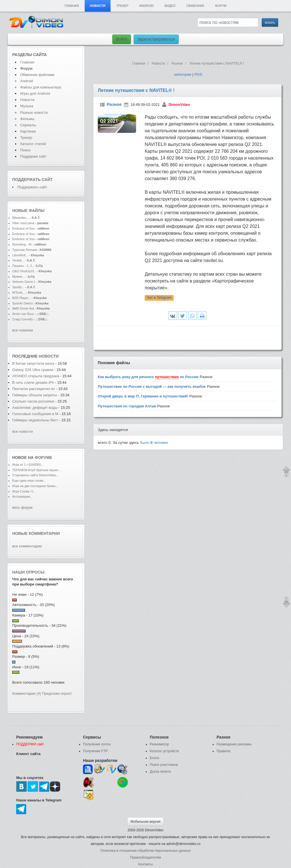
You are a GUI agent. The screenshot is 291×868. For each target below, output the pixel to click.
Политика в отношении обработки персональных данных (145, 851)
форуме (43, 457)
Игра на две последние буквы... (35, 486)
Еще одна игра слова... (29, 481)
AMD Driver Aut (23, 308)
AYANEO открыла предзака (36, 376)
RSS (198, 74)
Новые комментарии (36, 533)
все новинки (23, 330)
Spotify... (18, 287)
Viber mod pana (23, 223)
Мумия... (18, 277)
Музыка (27, 106)
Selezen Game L (24, 282)
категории (183, 74)
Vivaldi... (18, 260)
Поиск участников (164, 765)
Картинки (28, 131)
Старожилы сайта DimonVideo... (35, 475)
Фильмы (27, 119)
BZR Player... (21, 298)
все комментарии (27, 546)
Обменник (195, 6)
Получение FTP (95, 751)
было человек (154, 443)
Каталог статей (33, 144)
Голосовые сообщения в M (35, 414)
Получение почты (97, 744)
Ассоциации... (22, 496)
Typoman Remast (25, 250)
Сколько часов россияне (34, 401)
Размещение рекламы (234, 744)
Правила (224, 751)
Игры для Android (35, 93)
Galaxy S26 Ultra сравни (33, 370)
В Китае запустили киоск (33, 363)
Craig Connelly (22, 319)
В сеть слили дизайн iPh (33, 383)
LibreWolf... (20, 255)
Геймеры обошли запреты (35, 395)
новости (49, 356)
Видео (170, 6)
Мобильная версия (145, 822)
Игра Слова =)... (24, 491)
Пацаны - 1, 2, (22, 266)
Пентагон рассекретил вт (34, 389)
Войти (121, 39)
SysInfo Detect (22, 303)
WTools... (19, 292)
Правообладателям (145, 857)
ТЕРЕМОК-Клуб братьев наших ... (37, 470)
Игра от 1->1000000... (28, 465)
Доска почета (160, 772)
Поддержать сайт (32, 180)
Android (146, 6)
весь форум (22, 507)
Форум (221, 6)
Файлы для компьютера (41, 87)
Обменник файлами (37, 75)
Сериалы (28, 125)
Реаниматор (159, 744)
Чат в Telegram (159, 298)
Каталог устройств (164, 751)
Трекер (122, 6)
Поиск (25, 150)
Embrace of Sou (23, 228)
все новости (22, 431)
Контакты (145, 864)
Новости (98, 6)
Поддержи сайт (33, 156)
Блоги (154, 758)
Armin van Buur (23, 314)
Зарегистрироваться (156, 39)
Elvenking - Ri (22, 244)
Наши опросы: (29, 572)
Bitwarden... (20, 218)
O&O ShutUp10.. (24, 271)
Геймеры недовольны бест (35, 420)
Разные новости (34, 113)
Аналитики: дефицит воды (35, 408)
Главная (72, 6)
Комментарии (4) (27, 693)
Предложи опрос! (57, 693)
